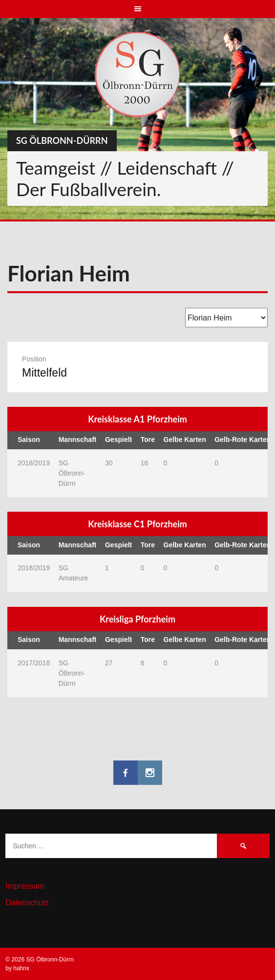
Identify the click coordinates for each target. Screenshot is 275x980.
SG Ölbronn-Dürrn (62, 140)
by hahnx (17, 968)
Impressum (25, 886)
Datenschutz (27, 903)
